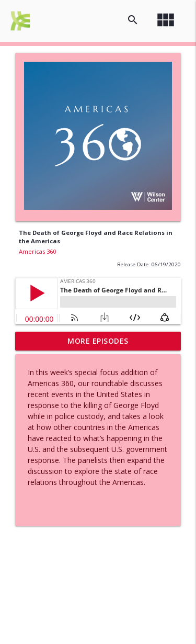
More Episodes (98, 341)
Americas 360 (37, 251)
